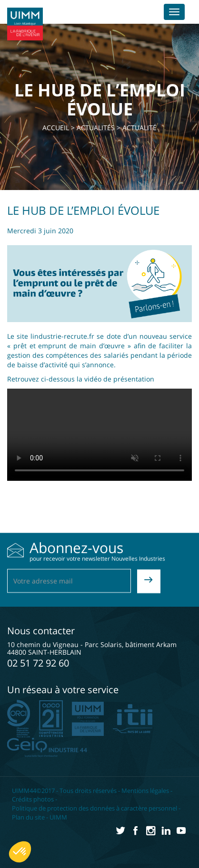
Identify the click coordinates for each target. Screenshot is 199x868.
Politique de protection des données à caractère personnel (95, 808)
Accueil (56, 128)
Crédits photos (33, 799)
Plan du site (28, 817)
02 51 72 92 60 (38, 663)
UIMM (58, 817)
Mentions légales (145, 791)
